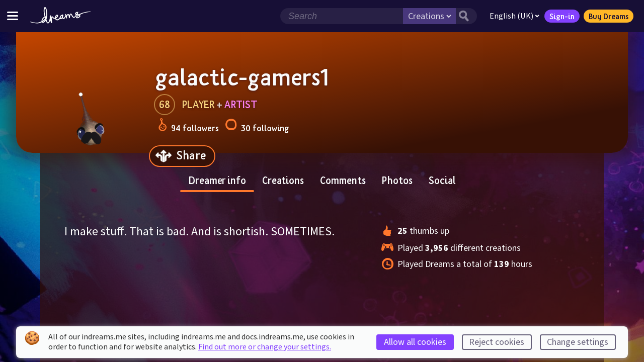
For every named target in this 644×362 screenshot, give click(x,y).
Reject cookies (497, 342)
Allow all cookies (415, 342)
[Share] (182, 156)
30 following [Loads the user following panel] (257, 126)
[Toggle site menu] (13, 16)
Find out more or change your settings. (265, 347)
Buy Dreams (609, 16)
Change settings (578, 342)
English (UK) (514, 16)
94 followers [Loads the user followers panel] (188, 126)
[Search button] (466, 16)
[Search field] (342, 16)
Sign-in (562, 16)
